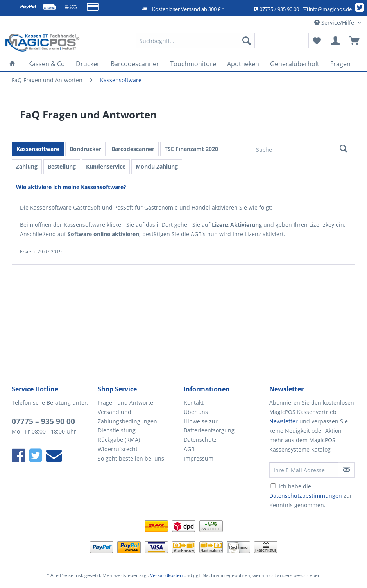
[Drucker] (88, 64)
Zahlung (27, 166)
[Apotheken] (243, 64)
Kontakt (194, 402)
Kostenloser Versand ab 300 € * (188, 9)
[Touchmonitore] (193, 64)
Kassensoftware (38, 149)
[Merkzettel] (316, 41)
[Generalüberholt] (295, 64)
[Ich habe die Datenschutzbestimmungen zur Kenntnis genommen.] (273, 486)
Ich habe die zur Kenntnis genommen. (311, 496)
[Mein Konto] (335, 41)
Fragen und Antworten (127, 402)
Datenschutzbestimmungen (306, 496)
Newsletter (284, 421)
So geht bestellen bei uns (131, 458)
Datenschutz (200, 440)
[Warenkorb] (354, 41)
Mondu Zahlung (157, 166)
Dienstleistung (117, 430)
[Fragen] (340, 64)
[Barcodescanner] (135, 64)
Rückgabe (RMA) (119, 440)
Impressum (199, 458)
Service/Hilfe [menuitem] (335, 22)
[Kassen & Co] (47, 64)
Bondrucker (85, 149)
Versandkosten (166, 575)
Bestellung (62, 166)
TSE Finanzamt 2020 (191, 149)
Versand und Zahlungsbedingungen (127, 417)
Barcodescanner (133, 149)
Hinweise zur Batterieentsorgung (209, 426)
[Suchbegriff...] (195, 41)
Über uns (196, 412)
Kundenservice (106, 166)
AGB (189, 449)
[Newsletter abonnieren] (346, 470)
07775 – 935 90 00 (43, 421)
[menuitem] (195, 44)
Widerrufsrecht (118, 449)
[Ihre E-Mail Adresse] (304, 470)
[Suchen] (247, 41)
